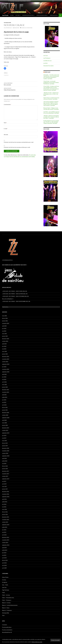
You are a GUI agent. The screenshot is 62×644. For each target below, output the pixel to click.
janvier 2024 (5, 354)
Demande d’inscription (49, 66)
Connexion (5, 625)
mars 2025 (4, 334)
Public (4, 593)
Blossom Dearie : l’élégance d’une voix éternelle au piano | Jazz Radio (51, 109)
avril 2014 (4, 558)
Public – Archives (6, 595)
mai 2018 (4, 464)
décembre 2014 (6, 537)
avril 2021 (4, 405)
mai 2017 (4, 481)
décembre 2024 (6, 339)
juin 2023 (4, 367)
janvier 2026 (5, 321)
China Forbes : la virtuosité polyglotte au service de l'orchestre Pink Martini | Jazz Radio (51, 82)
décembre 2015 (6, 517)
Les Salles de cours (48, 61)
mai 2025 (4, 331)
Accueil (12, 15)
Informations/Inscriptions (28, 15)
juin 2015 (4, 530)
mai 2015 (4, 532)
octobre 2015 (5, 522)
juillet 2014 (5, 550)
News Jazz (47, 72)
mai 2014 (4, 555)
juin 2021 (4, 400)
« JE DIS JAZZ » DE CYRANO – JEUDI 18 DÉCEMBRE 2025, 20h (16, 301)
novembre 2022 (6, 369)
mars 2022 (4, 385)
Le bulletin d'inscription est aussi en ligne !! (41, 1)
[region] (52, 37)
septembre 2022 (6, 372)
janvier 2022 (5, 387)
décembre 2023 (6, 356)
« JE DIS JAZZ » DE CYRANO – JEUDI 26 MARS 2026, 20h (15, 294)
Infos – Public (5, 585)
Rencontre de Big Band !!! (8, 299)
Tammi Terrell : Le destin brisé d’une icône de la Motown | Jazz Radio (51, 98)
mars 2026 (4, 316)
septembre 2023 (6, 364)
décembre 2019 (6, 428)
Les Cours (18, 15)
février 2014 (5, 560)
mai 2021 (4, 402)
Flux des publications (7, 627)
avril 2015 (4, 535)
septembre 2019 (6, 433)
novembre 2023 (6, 359)
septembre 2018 (6, 456)
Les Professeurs (47, 58)
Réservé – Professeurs (7, 610)
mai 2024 (4, 349)
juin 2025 (4, 328)
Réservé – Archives (6, 603)
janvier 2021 (5, 410)
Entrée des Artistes (54, 15)
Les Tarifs (46, 63)
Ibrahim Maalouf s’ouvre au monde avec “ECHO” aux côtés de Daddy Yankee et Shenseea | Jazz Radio (51, 122)
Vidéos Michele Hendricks (21, 89)
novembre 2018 (6, 451)
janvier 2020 (5, 425)
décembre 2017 (6, 471)
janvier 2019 (5, 446)
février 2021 (5, 407)
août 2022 (4, 374)
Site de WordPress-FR (7, 632)
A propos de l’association (42, 15)
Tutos (3, 615)
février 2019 (5, 443)
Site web (6, 134)
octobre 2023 (5, 362)
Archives (4, 580)
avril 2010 (4, 565)
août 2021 (4, 395)
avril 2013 (4, 563)
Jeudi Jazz (4, 587)
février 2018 (5, 466)
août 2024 (4, 344)
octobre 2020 (5, 415)
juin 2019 (4, 435)
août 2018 (4, 458)
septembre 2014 (6, 545)
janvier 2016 (5, 514)
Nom (5, 123)
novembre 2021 (6, 392)
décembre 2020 (6, 413)
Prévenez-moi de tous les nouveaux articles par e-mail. (17, 147)
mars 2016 (4, 509)
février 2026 (5, 318)
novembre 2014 (6, 540)
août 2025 (4, 326)
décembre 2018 (6, 448)
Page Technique (6, 590)
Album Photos (5, 577)
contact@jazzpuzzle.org (7, 260)
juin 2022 (4, 377)
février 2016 (5, 512)
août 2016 (4, 499)
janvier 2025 (5, 336)
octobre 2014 (5, 542)
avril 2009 (4, 568)
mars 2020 (4, 423)
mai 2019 (4, 438)
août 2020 (4, 420)
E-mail (6, 129)
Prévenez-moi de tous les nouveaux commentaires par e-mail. (19, 142)
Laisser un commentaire (27, 28)
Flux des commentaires (7, 630)
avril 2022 (4, 382)
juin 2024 (4, 346)
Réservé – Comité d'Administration (10, 605)
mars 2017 (4, 486)
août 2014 (4, 548)
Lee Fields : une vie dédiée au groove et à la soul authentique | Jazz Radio (51, 112)
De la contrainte (21, 84)
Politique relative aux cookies (37, 642)
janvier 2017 (5, 489)
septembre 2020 (6, 418)
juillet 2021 (5, 397)
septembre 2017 (6, 479)
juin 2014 (4, 553)
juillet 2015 (5, 527)
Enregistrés (5, 582)
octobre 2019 (5, 430)
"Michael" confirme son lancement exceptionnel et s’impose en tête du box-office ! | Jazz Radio (51, 117)
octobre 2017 (5, 476)
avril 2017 (4, 484)
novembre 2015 (6, 520)
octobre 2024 (5, 341)
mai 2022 (4, 379)
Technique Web (7, 23)
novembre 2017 (6, 474)
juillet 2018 (5, 461)
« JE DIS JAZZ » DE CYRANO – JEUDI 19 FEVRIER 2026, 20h (15, 296)
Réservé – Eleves (6, 608)
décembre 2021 (6, 390)
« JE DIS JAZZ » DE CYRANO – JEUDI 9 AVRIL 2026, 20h (15, 291)
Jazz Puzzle (5, 15)
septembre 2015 (6, 525)
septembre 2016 (6, 497)
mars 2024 (4, 351)
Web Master (16, 28)
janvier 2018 (5, 469)
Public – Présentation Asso (8, 598)
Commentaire (8, 104)
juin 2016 (4, 504)
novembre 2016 (6, 494)
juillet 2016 (5, 502)
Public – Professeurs (7, 600)
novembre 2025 (6, 323)
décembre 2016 (6, 492)
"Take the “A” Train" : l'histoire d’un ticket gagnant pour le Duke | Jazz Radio (51, 94)
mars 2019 (4, 441)
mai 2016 (4, 507)
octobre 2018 (5, 453)
